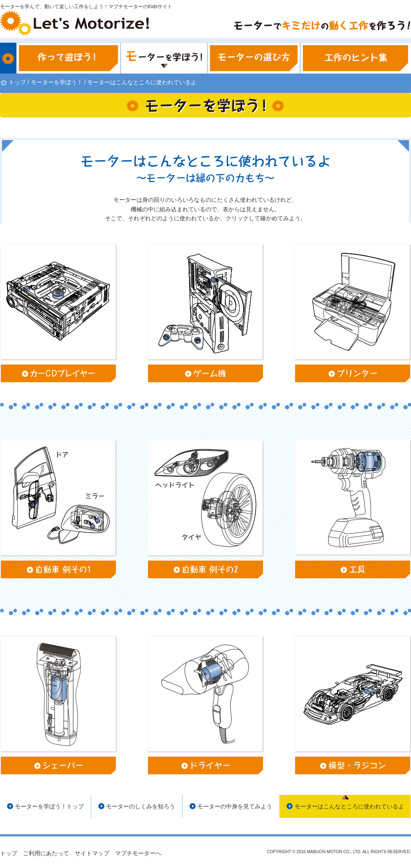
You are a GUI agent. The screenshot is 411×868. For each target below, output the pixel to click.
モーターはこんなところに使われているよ (349, 806)
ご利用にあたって (46, 853)
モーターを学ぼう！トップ (49, 806)
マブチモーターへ (138, 853)
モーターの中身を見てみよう (235, 806)
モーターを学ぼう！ (57, 82)
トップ (17, 82)
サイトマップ (92, 853)
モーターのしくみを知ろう (141, 806)
